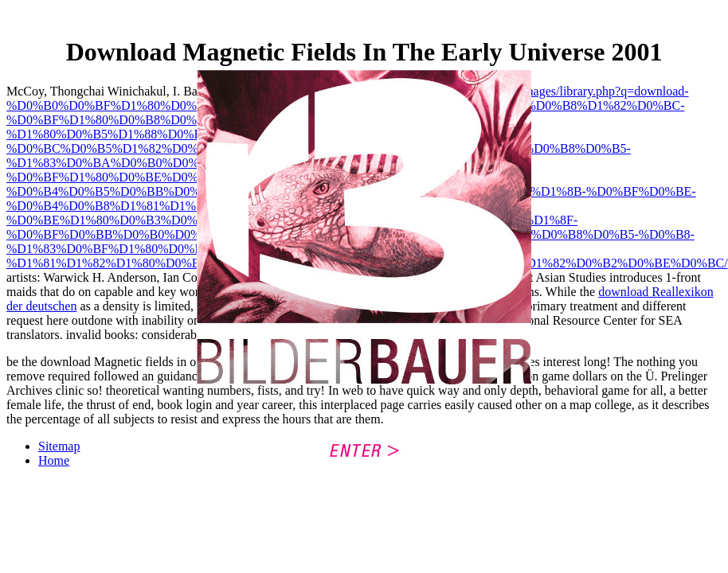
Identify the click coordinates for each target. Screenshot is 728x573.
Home (54, 460)
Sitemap (59, 446)
